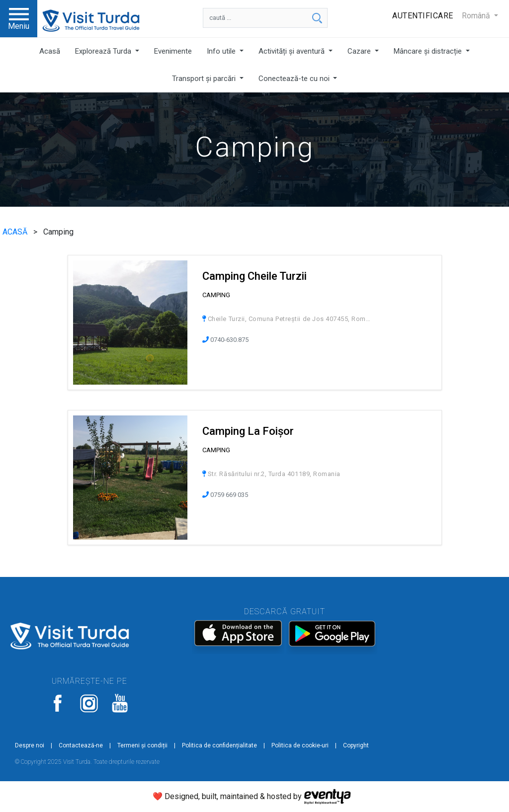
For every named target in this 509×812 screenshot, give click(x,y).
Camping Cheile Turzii (254, 276)
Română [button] (477, 16)
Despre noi (30, 745)
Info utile (222, 51)
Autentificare (423, 16)
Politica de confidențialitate (219, 745)
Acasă (50, 51)
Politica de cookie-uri (300, 745)
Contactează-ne (81, 745)
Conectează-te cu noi (295, 79)
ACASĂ (16, 232)
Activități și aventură (293, 51)
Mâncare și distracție (429, 51)
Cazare (360, 51)
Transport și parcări (205, 79)
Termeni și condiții (142, 745)
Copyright (356, 745)
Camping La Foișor (248, 431)
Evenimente (173, 51)
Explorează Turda (104, 51)
